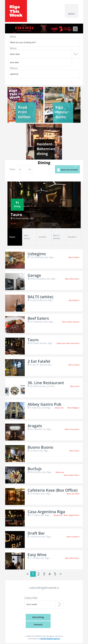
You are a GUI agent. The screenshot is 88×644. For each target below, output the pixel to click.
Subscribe (31, 598)
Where (14, 68)
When (13, 48)
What (13, 37)
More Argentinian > (72, 515)
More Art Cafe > (74, 494)
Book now (61, 343)
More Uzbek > (74, 257)
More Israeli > (74, 365)
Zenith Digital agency (50, 639)
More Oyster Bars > (72, 475)
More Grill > (75, 386)
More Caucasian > (73, 429)
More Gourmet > (73, 343)
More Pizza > (75, 451)
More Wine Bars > (73, 279)
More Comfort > (74, 537)
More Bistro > (74, 300)
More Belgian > (74, 408)
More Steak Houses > (71, 322)
